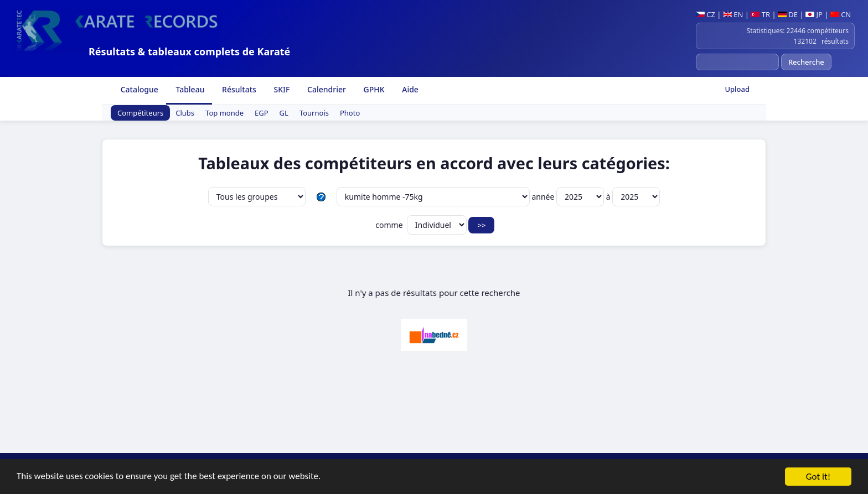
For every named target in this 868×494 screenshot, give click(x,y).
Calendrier (325, 89)
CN (841, 14)
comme (421, 225)
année (569, 197)
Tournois (314, 113)
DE (788, 14)
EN (733, 14)
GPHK (373, 89)
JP (814, 14)
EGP (262, 113)
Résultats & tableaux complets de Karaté (189, 51)
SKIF (281, 89)
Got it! (818, 477)
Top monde (224, 113)
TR (760, 14)
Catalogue (138, 89)
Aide (409, 89)
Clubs (185, 113)
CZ (706, 14)
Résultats (238, 89)
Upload (737, 89)
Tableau (189, 89)
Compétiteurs (140, 113)
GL (284, 113)
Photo (350, 113)
